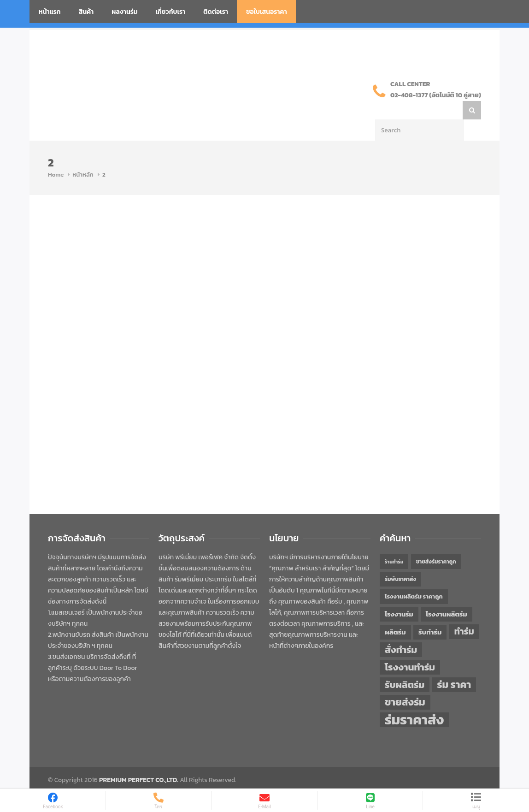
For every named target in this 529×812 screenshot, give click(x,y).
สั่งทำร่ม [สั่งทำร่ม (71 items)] (401, 631)
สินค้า (86, 12)
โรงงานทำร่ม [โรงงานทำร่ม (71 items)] (410, 649)
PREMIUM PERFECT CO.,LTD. (139, 762)
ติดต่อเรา (216, 12)
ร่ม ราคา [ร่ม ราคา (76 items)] (454, 666)
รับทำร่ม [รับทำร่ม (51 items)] (430, 613)
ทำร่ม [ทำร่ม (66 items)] (464, 613)
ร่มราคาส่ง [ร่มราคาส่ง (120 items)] (414, 701)
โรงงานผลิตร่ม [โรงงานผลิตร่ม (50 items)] (447, 596)
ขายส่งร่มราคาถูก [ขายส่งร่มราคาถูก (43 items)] (436, 543)
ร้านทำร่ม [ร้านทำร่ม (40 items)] (394, 543)
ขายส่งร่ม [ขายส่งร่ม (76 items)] (405, 684)
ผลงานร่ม (124, 12)
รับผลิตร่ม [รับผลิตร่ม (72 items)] (405, 666)
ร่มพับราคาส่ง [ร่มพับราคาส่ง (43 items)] (400, 561)
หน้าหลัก (83, 156)
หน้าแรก (50, 12)
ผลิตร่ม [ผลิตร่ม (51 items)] (395, 613)
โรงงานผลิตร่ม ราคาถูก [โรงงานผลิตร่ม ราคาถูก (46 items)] (414, 578)
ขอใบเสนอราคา (267, 12)
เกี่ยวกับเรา (171, 12)
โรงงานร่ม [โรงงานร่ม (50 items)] (399, 596)
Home (56, 156)
